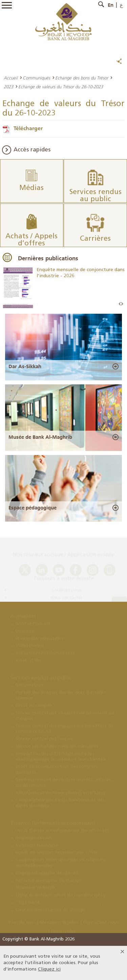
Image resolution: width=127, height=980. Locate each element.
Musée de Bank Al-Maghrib (40, 437)
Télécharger (28, 128)
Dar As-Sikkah (25, 366)
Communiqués (36, 78)
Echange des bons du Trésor (82, 78)
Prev (120, 304)
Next (122, 304)
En (111, 5)
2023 (8, 87)
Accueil (11, 78)
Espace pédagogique (33, 508)
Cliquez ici (49, 969)
